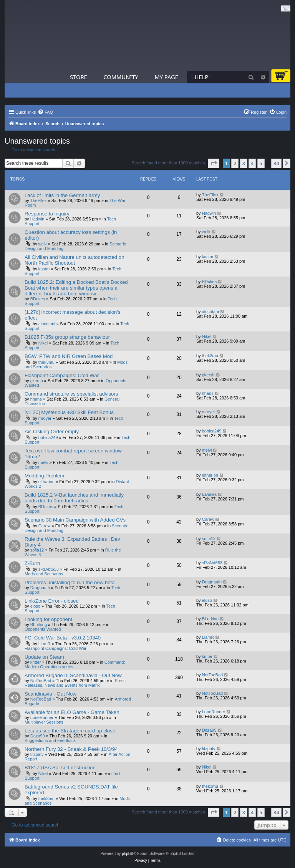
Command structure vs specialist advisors (71, 394)
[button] (214, 163)
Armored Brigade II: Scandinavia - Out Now (73, 675)
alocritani (47, 324)
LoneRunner (42, 717)
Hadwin (37, 219)
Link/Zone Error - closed (52, 601)
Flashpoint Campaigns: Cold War (62, 375)
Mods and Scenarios (44, 574)
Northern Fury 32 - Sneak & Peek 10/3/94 (71, 749)
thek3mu (46, 362)
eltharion (46, 482)
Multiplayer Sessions (44, 722)
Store (79, 77)
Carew (45, 526)
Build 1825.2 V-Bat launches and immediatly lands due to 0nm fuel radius (74, 498)
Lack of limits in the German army (62, 195)
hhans (36, 399)
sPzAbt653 (49, 569)
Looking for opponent (48, 619)
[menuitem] (45, 112)
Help (202, 77)
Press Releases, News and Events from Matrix (75, 683)
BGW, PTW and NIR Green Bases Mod (69, 356)
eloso (35, 606)
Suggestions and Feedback (50, 740)
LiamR (45, 644)
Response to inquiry (47, 214)
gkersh (37, 381)
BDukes (38, 299)
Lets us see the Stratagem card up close (70, 731)
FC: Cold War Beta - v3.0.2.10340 (63, 638)
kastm (44, 269)
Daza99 (38, 736)
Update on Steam (44, 657)
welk (43, 244)
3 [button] (244, 163)
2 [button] (235, 163)
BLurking (39, 624)
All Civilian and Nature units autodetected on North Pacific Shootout (75, 260)
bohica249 (48, 437)
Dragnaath (40, 588)
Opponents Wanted (43, 629)
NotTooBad (41, 681)
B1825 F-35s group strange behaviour (67, 337)
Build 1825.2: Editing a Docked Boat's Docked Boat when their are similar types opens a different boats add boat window (76, 288)
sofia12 (37, 550)
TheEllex (39, 200)
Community (121, 77)
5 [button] (261, 163)
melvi (43, 462)
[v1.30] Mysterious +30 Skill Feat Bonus (69, 412)
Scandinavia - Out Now (51, 694)
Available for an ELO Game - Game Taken (72, 712)
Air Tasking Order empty (52, 432)
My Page (166, 77)
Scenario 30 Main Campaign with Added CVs (75, 520)
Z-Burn (32, 563)
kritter (36, 662)
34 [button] (276, 163)
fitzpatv (37, 754)
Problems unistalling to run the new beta (70, 582)
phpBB (128, 854)
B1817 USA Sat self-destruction (60, 768)
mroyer (45, 418)
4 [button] (252, 163)
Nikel (43, 343)
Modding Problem (44, 476)
